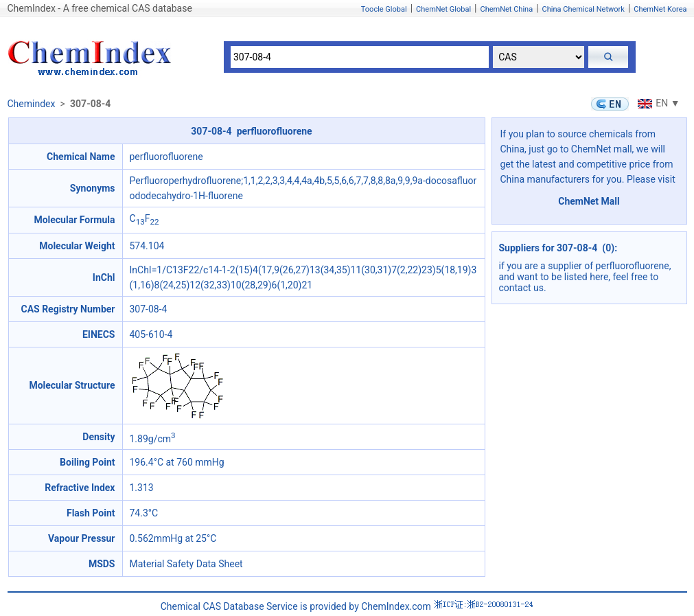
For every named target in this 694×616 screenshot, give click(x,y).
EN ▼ (657, 103)
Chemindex (32, 104)
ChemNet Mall (589, 201)
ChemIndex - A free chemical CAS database (100, 8)
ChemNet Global (443, 9)
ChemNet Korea (660, 9)
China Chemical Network (583, 9)
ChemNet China (506, 9)
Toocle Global (384, 9)
